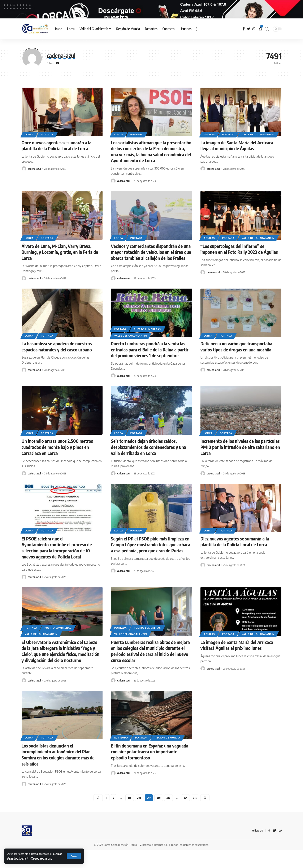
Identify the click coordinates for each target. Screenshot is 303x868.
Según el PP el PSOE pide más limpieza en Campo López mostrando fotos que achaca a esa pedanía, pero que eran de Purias (151, 562)
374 (186, 816)
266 (139, 816)
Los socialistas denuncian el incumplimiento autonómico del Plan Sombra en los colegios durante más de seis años (58, 772)
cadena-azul (34, 187)
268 (159, 816)
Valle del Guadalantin (258, 152)
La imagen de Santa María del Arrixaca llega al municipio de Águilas (237, 163)
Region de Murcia (167, 756)
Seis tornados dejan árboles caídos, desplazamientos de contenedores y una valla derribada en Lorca (148, 465)
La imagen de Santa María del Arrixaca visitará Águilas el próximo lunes (237, 663)
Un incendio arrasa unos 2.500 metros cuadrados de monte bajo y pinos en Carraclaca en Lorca (57, 465)
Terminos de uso (42, 858)
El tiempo (121, 756)
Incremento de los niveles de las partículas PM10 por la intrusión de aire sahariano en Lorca (240, 465)
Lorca (29, 152)
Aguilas (209, 152)
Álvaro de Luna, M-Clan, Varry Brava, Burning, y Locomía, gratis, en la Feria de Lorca (60, 270)
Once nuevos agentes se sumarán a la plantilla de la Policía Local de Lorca (57, 163)
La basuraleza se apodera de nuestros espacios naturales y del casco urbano (57, 364)
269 (168, 816)
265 (130, 816)
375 (195, 816)
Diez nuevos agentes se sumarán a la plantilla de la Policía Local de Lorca (235, 559)
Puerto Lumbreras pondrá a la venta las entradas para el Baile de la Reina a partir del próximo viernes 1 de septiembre (150, 367)
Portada (47, 152)
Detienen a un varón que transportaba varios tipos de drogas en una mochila (236, 364)
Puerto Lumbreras (147, 347)
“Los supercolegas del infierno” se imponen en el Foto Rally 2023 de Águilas (239, 267)
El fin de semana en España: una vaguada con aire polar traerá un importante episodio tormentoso (150, 769)
